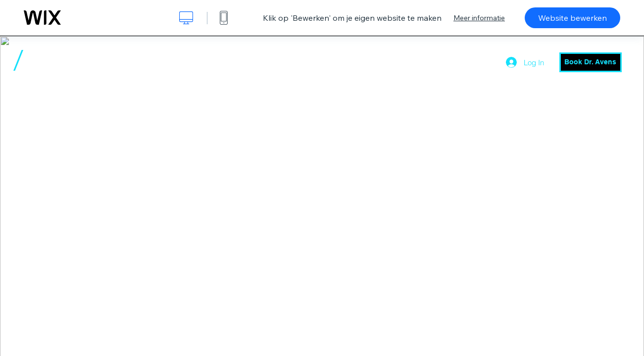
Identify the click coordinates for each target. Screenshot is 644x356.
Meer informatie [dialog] (479, 18)
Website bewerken (572, 18)
